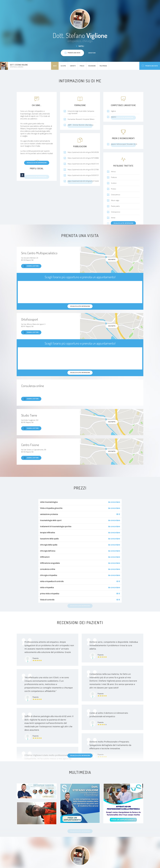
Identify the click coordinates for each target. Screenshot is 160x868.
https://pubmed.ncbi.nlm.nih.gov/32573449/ (83, 181)
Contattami (92, 53)
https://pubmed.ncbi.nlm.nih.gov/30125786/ (83, 170)
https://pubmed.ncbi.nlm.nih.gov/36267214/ (83, 164)
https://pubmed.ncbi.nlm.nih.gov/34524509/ (83, 152)
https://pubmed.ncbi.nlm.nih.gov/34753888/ (83, 158)
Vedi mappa (112, 259)
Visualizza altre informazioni (37, 163)
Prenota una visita (150, 66)
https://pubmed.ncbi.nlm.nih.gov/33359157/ (83, 175)
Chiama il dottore (31, 266)
